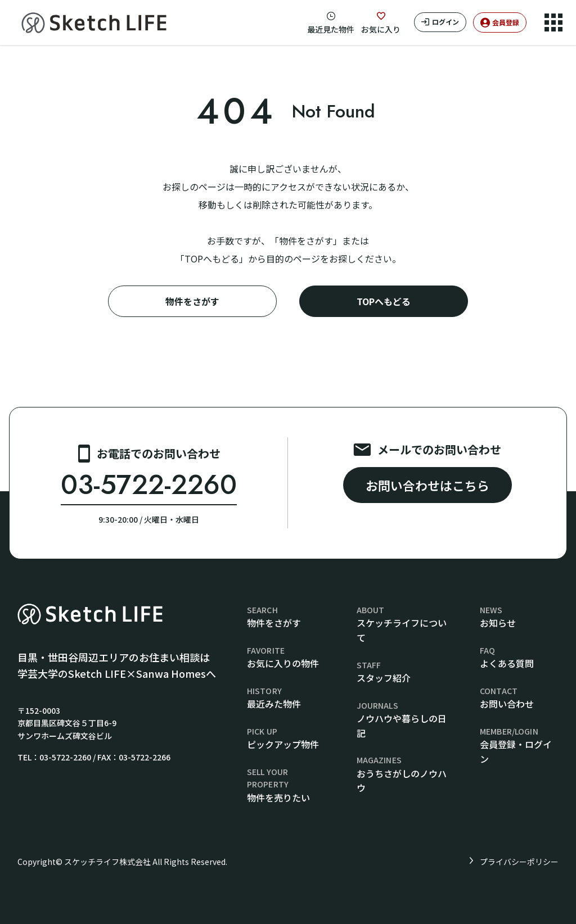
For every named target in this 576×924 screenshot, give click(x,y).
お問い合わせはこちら (427, 485)
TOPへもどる (384, 301)
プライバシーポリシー (519, 862)
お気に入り (381, 29)
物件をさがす (192, 301)
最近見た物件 (331, 29)
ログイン (445, 22)
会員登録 (506, 22)
